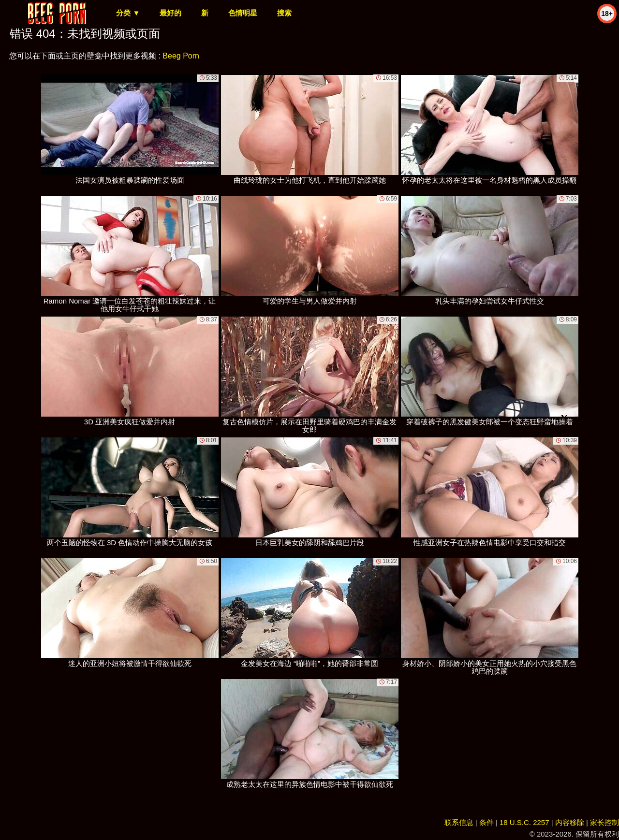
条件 (486, 822)
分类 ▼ (128, 13)
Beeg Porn (181, 56)
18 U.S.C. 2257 (524, 822)
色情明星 (243, 13)
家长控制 (604, 822)
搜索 (284, 13)
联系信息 (459, 822)
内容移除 (570, 822)
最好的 (170, 13)
